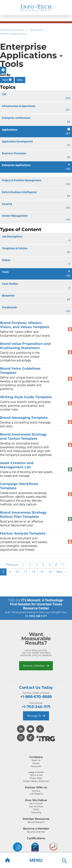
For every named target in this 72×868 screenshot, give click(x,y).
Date (7, 80)
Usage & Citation (36, 772)
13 (42, 572)
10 (17, 572)
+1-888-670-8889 (36, 697)
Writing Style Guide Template (26, 397)
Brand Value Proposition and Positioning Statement (25, 346)
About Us (36, 760)
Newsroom (36, 766)
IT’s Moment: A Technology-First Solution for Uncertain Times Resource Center (37, 604)
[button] (36, 860)
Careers (36, 763)
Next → (61, 572)
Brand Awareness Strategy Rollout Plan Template (23, 514)
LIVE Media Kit (36, 794)
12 (34, 572)
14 (50, 572)
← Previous (10, 565)
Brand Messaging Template (24, 418)
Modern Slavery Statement (36, 781)
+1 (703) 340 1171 (36, 616)
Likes (20, 80)
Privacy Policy (36, 778)
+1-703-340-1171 (36, 707)
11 (25, 572)
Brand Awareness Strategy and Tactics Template (23, 436)
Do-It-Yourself (36, 803)
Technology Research (12, 30)
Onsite (36, 809)
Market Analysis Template (23, 533)
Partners (36, 791)
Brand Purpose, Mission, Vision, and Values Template (25, 325)
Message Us (36, 716)
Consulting (36, 812)
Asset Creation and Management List (17, 465)
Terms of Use (36, 775)
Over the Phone (36, 806)
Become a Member (36, 666)
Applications (37, 30)
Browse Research (36, 822)
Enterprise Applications (13, 34)
